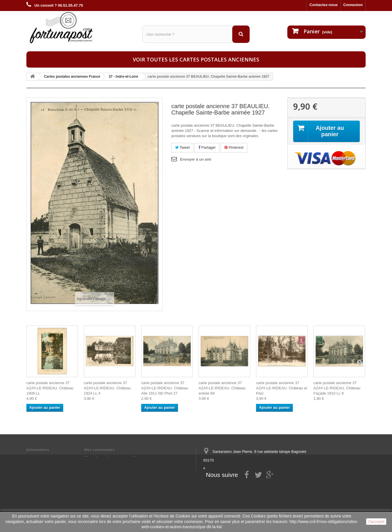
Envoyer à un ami (196, 159)
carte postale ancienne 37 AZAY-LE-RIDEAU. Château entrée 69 (222, 388)
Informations (38, 450)
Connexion (353, 5)
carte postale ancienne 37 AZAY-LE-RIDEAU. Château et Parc (282, 388)
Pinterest (234, 147)
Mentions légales (42, 457)
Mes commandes (100, 450)
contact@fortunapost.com (248, 482)
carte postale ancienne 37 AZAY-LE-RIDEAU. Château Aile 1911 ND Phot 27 (165, 388)
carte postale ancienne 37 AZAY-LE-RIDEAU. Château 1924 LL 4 (107, 388)
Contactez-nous (324, 5)
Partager (207, 147)
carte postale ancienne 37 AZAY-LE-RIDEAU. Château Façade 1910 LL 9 (337, 388)
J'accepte (376, 522)
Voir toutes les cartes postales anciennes (196, 59)
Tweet (182, 147)
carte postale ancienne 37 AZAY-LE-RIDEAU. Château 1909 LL (50, 388)
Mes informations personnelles (112, 457)
